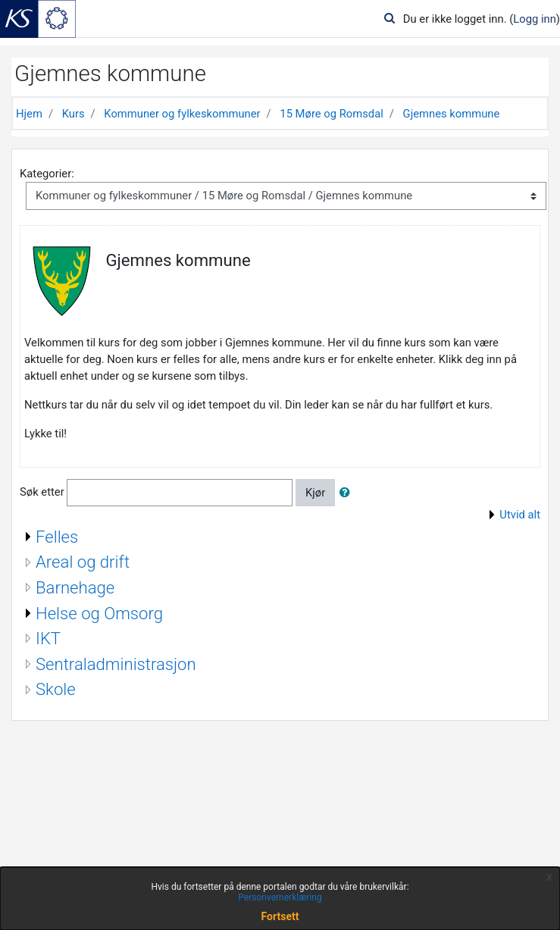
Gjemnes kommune (452, 114)
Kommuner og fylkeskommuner (182, 114)
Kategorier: (47, 174)
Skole (56, 689)
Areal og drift (83, 562)
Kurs (74, 114)
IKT (48, 638)
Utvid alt (520, 515)
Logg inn (535, 19)
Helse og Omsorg (99, 613)
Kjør (315, 493)
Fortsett (280, 916)
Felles (57, 537)
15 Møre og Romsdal (331, 114)
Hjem (29, 114)
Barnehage (75, 587)
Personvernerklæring (280, 897)
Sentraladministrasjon (116, 664)
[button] (348, 493)
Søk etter (42, 492)
